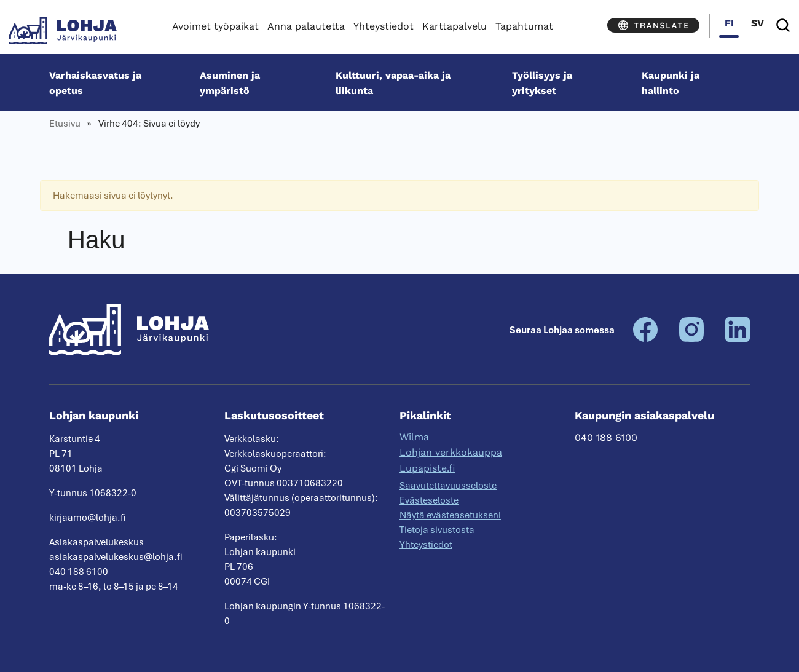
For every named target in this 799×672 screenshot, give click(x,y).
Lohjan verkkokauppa (451, 452)
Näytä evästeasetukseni (450, 515)
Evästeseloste (429, 500)
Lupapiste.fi (427, 468)
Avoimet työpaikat (215, 26)
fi (729, 23)
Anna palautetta (306, 26)
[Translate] (653, 25)
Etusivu (65, 124)
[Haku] (783, 26)
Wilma (414, 437)
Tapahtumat (524, 26)
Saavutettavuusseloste (448, 486)
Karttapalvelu (455, 26)
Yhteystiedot (384, 26)
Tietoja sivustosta (437, 530)
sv (758, 23)
